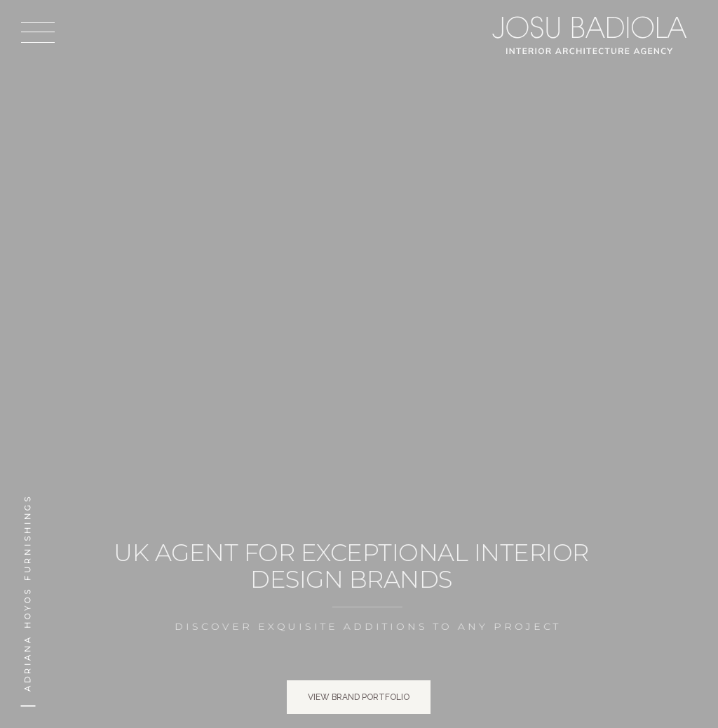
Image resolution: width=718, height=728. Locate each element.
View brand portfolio (359, 697)
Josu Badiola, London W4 (592, 35)
